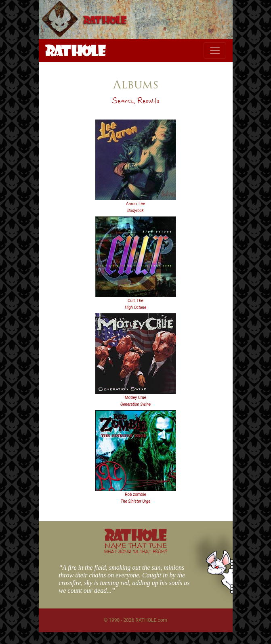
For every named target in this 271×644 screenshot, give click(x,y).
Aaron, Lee (135, 204)
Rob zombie (135, 494)
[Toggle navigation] (215, 50)
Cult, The (135, 301)
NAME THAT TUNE (136, 548)
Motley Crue (135, 398)
